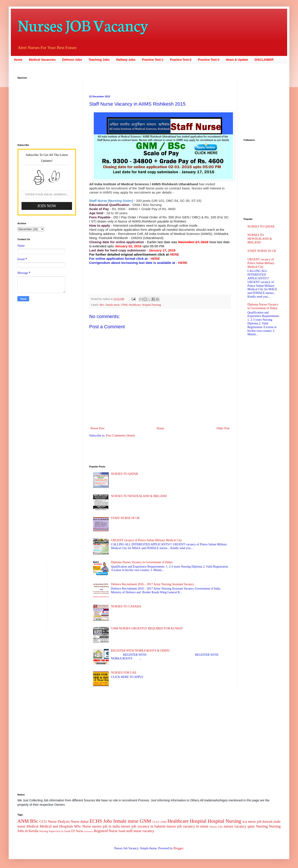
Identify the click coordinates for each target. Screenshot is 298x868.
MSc (78, 826)
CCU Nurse (48, 822)
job (259, 822)
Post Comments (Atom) (120, 436)
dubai (85, 822)
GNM (124, 305)
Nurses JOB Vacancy (83, 24)
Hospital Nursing (151, 305)
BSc (102, 305)
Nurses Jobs (216, 827)
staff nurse (134, 831)
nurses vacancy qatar (239, 826)
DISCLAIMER (264, 60)
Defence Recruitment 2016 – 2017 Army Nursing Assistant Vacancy (152, 584)
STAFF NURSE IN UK (125, 518)
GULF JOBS (159, 822)
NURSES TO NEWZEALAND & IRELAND (139, 496)
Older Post (223, 428)
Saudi (122, 831)
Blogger (178, 848)
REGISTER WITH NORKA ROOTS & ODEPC (141, 651)
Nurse (87, 826)
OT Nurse (77, 831)
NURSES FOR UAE (124, 673)
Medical (33, 826)
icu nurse (249, 822)
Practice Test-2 (181, 60)
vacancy (148, 831)
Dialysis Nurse (69, 822)
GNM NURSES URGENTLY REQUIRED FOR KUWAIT (147, 628)
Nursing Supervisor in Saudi (55, 831)
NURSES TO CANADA (126, 606)
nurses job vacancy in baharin (143, 826)
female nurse (113, 305)
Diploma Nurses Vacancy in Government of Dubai (142, 562)
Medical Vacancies (42, 60)
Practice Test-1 (153, 60)
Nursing (262, 826)
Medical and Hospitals (56, 826)
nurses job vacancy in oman (187, 826)
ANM (23, 821)
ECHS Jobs (101, 821)
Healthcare (135, 305)
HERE (174, 254)
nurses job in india (106, 826)
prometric (89, 831)
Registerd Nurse (106, 831)
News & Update (237, 60)
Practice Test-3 (209, 60)
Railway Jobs (126, 60)
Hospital (198, 821)
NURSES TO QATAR (124, 474)
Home (18, 60)
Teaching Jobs (99, 60)
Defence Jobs (72, 60)
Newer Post (97, 428)
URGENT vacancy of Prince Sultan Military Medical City (146, 540)
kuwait (268, 822)
